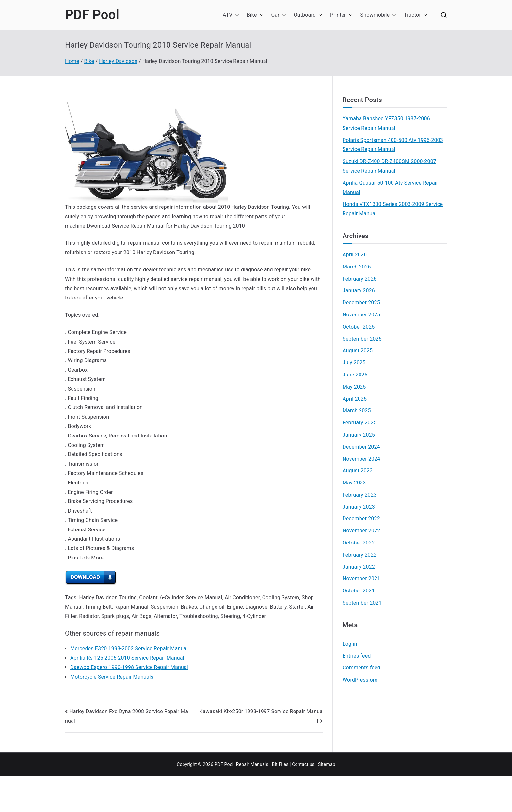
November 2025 (361, 315)
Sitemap (327, 764)
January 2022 (359, 567)
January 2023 (359, 507)
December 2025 (361, 303)
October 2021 (359, 591)
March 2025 (357, 411)
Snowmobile (378, 15)
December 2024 (361, 447)
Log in (350, 644)
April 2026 (355, 255)
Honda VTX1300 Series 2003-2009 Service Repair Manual (393, 209)
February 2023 (360, 495)
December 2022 (361, 519)
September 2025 (362, 339)
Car (279, 15)
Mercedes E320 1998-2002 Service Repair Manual (129, 648)
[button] (236, 15)
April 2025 (355, 399)
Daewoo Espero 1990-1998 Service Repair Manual (129, 667)
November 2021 (361, 579)
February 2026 (360, 279)
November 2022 (361, 531)
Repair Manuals (252, 764)
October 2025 (359, 327)
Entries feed (357, 656)
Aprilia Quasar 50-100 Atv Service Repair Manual (390, 188)
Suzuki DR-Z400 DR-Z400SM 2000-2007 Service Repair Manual (389, 166)
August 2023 (358, 471)
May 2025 (354, 387)
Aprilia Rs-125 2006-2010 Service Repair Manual (127, 658)
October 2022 (359, 543)
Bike (255, 15)
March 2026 (357, 267)
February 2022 (360, 555)
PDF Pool (92, 15)
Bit (275, 764)
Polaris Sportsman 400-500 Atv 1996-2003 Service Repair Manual (393, 145)
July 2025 (354, 363)
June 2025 (355, 375)
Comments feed (361, 668)
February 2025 (360, 423)
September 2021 (362, 603)
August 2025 (358, 351)
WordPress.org (360, 680)
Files (283, 764)
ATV (231, 15)
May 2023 (354, 483)
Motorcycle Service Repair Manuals (112, 677)
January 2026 (359, 291)
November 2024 (361, 459)
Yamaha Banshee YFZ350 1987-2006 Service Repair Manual (386, 123)
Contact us (303, 764)
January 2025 (359, 435)
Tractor (416, 15)
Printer (341, 15)
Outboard (308, 15)
